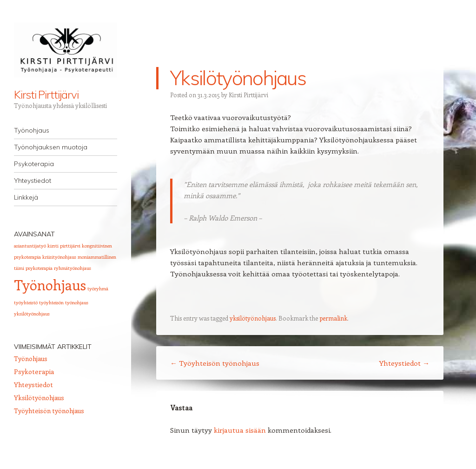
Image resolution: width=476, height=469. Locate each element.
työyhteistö (26, 302)
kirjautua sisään (240, 430)
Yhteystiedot (33, 181)
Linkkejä (26, 197)
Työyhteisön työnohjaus (215, 363)
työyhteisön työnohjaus (64, 302)
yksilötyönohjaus (253, 318)
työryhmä (98, 288)
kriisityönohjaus (59, 257)
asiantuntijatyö (30, 246)
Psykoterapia (34, 164)
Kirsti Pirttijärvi (46, 94)
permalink (333, 318)
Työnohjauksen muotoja (51, 147)
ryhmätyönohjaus (73, 268)
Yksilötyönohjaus (39, 398)
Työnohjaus (32, 130)
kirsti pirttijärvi (64, 246)
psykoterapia (39, 268)
